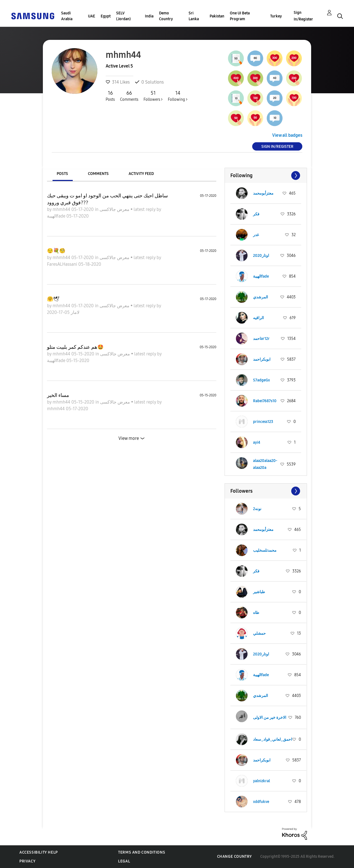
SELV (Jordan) (123, 16)
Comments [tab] (98, 174)
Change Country (235, 857)
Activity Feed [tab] (141, 174)
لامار (75, 312)
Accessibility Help (39, 852)
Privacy (27, 861)
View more (129, 438)
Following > (178, 96)
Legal (124, 861)
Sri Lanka (194, 16)
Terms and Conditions (142, 852)
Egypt (106, 16)
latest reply (145, 209)
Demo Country (166, 16)
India (149, 16)
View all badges (287, 135)
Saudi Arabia (67, 16)
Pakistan (217, 16)
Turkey (276, 16)
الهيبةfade (57, 216)
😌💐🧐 (56, 251)
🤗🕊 (53, 299)
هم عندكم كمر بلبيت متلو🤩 (75, 347)
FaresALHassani (63, 264)
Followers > (153, 96)
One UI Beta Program (240, 16)
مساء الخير (58, 395)
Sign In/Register (303, 16)
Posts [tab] (62, 174)
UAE (92, 16)
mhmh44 (62, 209)
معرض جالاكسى (115, 209)
